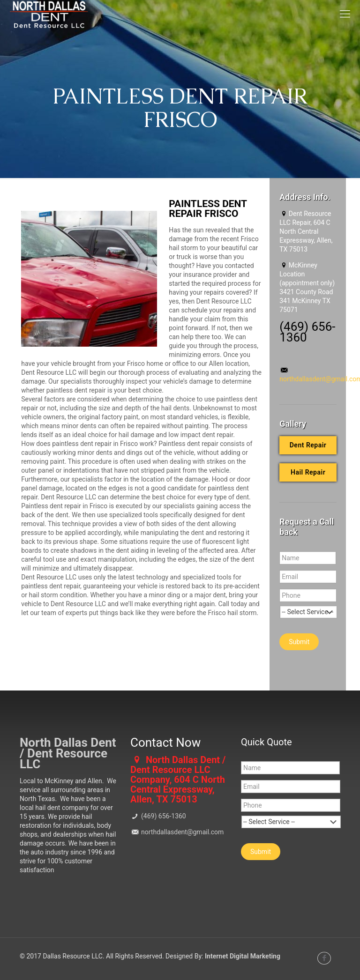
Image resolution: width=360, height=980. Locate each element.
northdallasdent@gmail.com (182, 832)
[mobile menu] (345, 14)
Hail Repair (308, 472)
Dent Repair (308, 445)
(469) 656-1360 (163, 816)
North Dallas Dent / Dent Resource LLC (68, 753)
